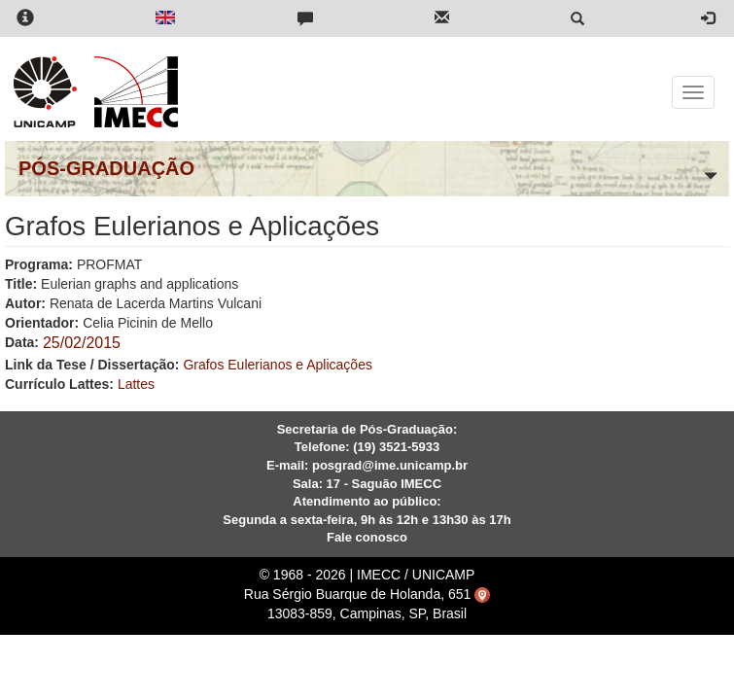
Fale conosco (367, 537)
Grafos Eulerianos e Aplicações (278, 365)
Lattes (136, 384)
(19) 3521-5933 (396, 447)
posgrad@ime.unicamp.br (390, 465)
